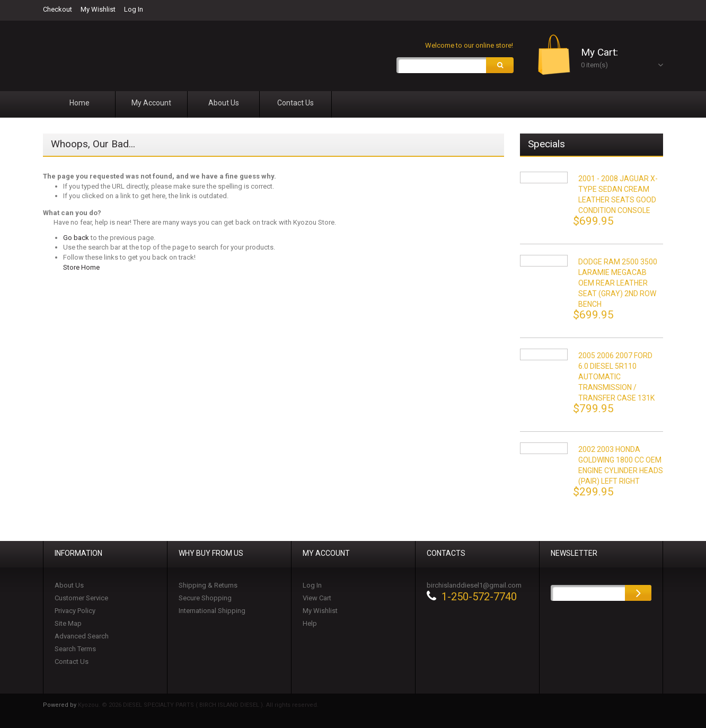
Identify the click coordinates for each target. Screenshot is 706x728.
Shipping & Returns (208, 585)
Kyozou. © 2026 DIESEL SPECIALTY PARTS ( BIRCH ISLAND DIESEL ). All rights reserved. (198, 705)
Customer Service (81, 598)
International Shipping (212, 611)
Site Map (68, 623)
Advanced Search (82, 636)
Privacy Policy (75, 611)
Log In (134, 9)
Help (310, 623)
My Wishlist (98, 9)
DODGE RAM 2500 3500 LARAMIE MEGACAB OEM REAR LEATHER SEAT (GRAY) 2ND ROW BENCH (618, 283)
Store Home (81, 267)
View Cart (317, 598)
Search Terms (75, 649)
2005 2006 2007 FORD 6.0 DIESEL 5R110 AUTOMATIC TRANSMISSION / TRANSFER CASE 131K (616, 377)
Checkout (58, 9)
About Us (69, 585)
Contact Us (72, 662)
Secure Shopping (205, 598)
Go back (76, 238)
